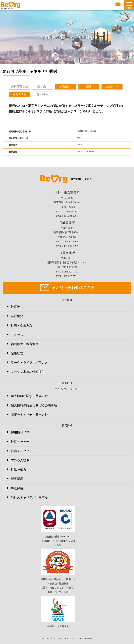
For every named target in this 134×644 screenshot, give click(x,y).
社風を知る (19, 470)
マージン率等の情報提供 (28, 372)
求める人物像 (20, 460)
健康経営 (17, 353)
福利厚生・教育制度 (25, 344)
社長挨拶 (17, 307)
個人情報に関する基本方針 (29, 396)
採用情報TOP (20, 432)
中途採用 (17, 488)
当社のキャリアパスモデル (29, 498)
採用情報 (67, 426)
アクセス (17, 335)
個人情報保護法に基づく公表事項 (34, 405)
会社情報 (67, 300)
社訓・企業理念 (22, 325)
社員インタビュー (23, 451)
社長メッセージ (22, 442)
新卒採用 (17, 479)
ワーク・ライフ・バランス (29, 363)
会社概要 (17, 316)
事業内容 (67, 383)
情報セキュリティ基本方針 (29, 415)
